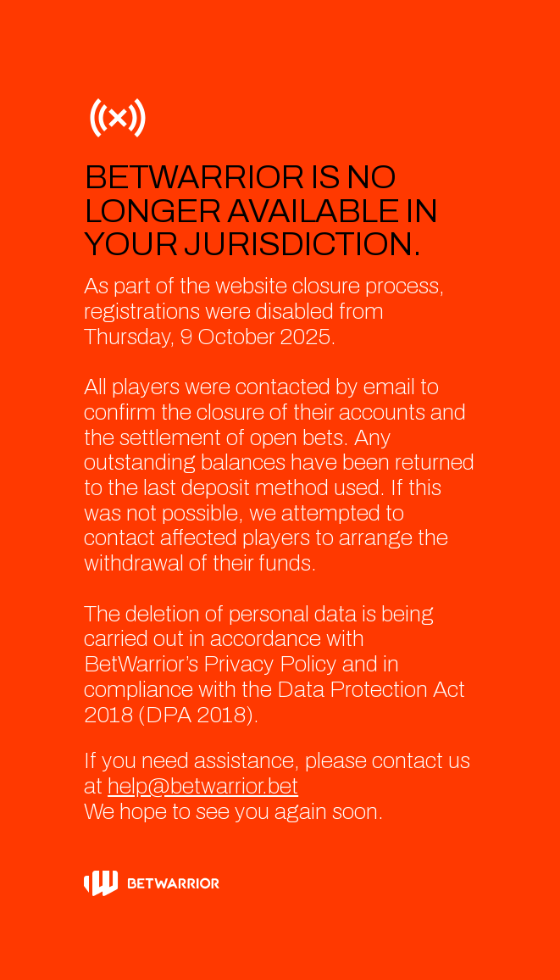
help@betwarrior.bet (203, 786)
